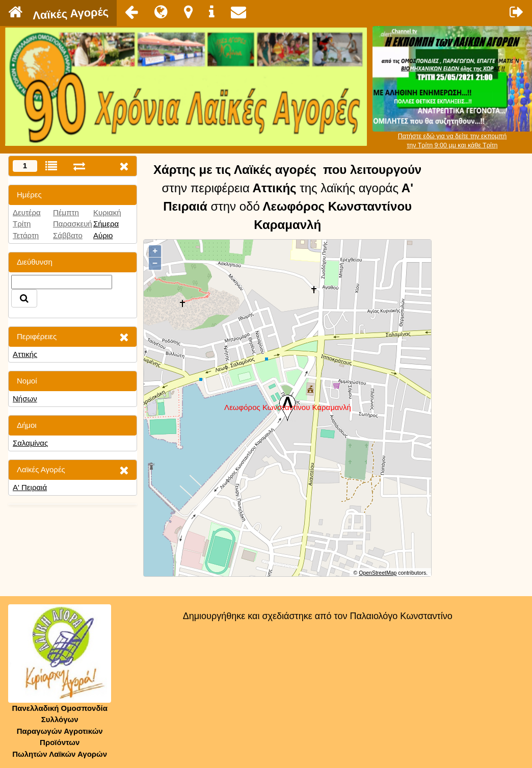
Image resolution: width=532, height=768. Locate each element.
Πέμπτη (66, 212)
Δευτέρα (27, 212)
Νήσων (25, 399)
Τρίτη (22, 224)
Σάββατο (68, 235)
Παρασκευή (73, 224)
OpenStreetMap (378, 573)
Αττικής (25, 354)
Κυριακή (107, 212)
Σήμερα (106, 224)
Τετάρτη (26, 235)
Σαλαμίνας (30, 443)
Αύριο (103, 235)
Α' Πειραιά (30, 487)
